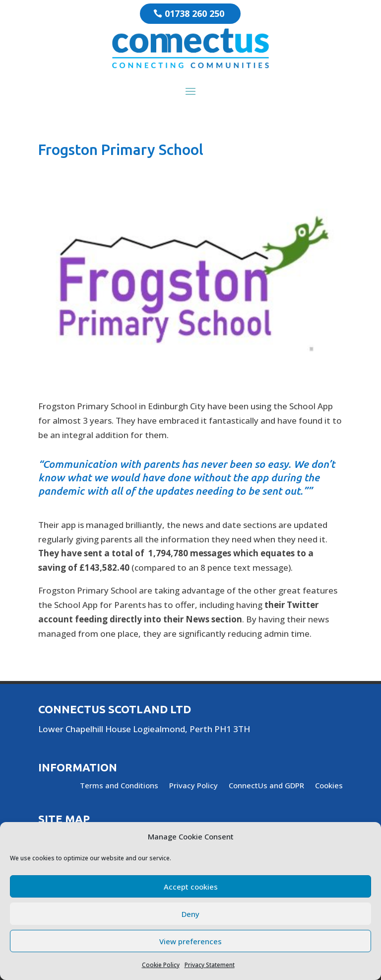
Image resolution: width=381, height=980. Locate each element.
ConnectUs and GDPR (266, 786)
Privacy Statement (210, 965)
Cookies (329, 786)
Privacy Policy (193, 786)
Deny (190, 914)
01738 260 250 (194, 13)
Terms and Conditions (119, 786)
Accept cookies (191, 887)
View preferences (190, 941)
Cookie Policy (161, 965)
